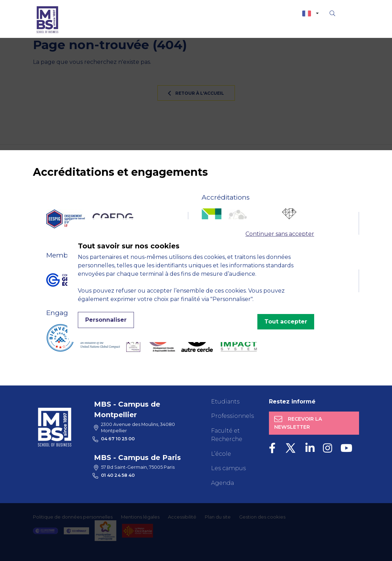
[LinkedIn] (310, 448)
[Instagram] (327, 448)
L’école (221, 454)
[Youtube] (346, 448)
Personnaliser (106, 320)
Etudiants (225, 402)
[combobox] (310, 14)
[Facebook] (272, 448)
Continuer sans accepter (280, 234)
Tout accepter (286, 322)
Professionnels (232, 416)
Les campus (228, 468)
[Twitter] (290, 448)
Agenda (222, 483)
